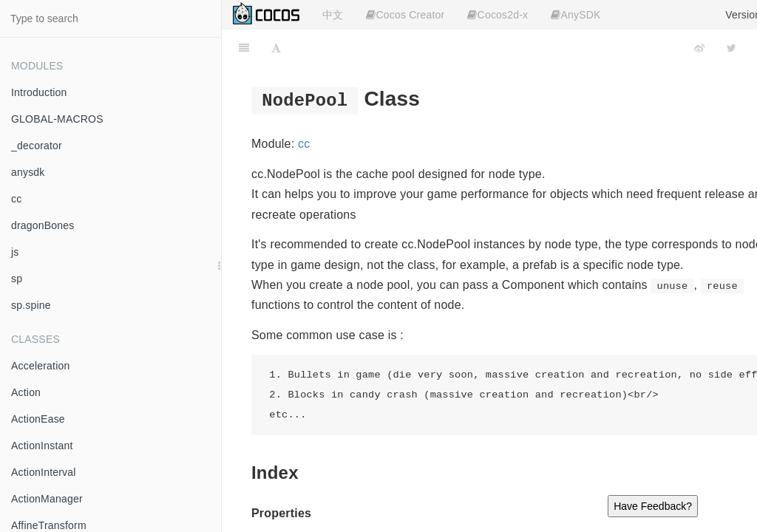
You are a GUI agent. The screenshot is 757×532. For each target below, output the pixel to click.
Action (26, 392)
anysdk (28, 172)
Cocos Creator (405, 15)
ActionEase (38, 419)
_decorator (37, 146)
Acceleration (40, 366)
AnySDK (576, 15)
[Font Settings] (276, 48)
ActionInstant (42, 446)
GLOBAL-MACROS (57, 119)
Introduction (39, 92)
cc (16, 199)
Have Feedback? (653, 506)
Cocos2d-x (498, 15)
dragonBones (43, 225)
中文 (333, 15)
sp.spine (31, 305)
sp (17, 279)
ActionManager (47, 499)
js (15, 252)
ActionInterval (44, 472)
